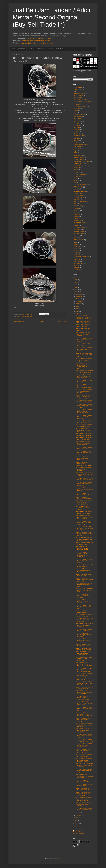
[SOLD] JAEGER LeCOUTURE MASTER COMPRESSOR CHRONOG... (84, 766)
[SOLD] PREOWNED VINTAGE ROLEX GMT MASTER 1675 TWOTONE (85, 625)
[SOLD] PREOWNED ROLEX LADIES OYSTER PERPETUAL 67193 (84, 411)
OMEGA (77, 210)
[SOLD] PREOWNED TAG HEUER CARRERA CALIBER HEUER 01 (83, 751)
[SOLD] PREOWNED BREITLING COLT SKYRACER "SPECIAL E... (84, 698)
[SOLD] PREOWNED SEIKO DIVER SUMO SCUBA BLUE (85, 435)
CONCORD (77, 138)
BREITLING (20, 317)
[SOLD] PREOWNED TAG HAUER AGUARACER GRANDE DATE (83, 376)
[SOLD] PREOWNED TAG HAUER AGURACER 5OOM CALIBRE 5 (84, 731)
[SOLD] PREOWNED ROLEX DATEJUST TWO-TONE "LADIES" (84, 771)
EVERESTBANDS (79, 157)
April (77, 314)
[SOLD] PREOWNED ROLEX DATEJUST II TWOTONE (84, 755)
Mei (77, 311)
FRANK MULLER (79, 159)
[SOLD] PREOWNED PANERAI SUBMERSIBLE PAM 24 (84, 372)
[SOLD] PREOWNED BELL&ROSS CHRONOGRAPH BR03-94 (84, 386)
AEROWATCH (78, 98)
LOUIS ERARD (78, 195)
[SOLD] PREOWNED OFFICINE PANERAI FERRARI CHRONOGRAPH (84, 714)
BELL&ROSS (78, 117)
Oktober (78, 299)
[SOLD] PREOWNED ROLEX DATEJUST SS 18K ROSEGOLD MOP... (84, 760)
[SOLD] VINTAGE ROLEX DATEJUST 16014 (83, 326)
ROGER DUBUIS (79, 234)
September (79, 301)
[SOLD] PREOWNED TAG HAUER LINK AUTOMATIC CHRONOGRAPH (84, 517)
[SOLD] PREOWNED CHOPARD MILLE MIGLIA (84, 494)
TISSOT (76, 248)
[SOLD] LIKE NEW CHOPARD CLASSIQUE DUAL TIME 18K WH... (84, 805)
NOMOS (77, 208)
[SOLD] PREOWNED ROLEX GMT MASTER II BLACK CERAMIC (84, 391)
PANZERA (77, 217)
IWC (75, 183)
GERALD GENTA (79, 164)
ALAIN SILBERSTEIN (80, 100)
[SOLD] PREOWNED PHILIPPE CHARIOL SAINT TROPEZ (84, 640)
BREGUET (77, 123)
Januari (78, 818)
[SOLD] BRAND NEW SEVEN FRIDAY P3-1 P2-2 (84, 615)
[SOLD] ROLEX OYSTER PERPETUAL (83, 678)
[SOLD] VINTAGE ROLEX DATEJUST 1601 (83, 322)
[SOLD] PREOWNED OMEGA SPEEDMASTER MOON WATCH (84, 340)
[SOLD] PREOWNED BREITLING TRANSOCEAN (84, 498)
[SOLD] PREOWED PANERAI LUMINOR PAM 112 (84, 645)
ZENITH (76, 268)
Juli (77, 306)
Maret (78, 813)
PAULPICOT (78, 221)
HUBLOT (77, 181)
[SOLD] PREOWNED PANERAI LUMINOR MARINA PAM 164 (84, 607)
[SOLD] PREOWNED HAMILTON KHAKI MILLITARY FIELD (82, 458)
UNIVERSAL (78, 255)
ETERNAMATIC (79, 155)
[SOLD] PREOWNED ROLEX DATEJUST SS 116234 (84, 439)
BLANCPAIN (78, 119)
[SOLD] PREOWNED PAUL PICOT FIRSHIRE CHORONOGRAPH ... (83, 799)
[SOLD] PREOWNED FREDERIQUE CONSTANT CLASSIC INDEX (84, 693)
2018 (76, 285)
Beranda (41, 322)
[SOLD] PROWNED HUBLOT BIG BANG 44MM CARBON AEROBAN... (84, 528)
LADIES (76, 189)
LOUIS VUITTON (79, 197)
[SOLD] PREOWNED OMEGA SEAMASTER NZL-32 (84, 422)
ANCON (76, 104)
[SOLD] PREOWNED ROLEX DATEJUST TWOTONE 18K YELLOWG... (84, 406)
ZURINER (77, 270)
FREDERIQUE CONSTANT (82, 161)
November (79, 296)
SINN (76, 242)
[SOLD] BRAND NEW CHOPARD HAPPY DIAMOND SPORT (82, 548)
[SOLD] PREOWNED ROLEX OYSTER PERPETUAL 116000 (84, 360)
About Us (50, 49)
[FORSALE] (77, 89)
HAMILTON (77, 172)
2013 (76, 823)
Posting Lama (62, 322)
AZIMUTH (77, 108)
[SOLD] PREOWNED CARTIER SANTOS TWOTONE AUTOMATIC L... (85, 620)
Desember (79, 294)
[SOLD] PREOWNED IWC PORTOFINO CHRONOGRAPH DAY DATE (83, 366)
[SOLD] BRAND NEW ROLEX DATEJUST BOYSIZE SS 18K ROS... (84, 596)
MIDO (76, 204)
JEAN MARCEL (79, 187)
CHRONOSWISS (79, 136)
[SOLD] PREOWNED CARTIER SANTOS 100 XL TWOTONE (85, 479)
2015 (76, 292)
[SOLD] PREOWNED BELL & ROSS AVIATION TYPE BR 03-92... (84, 585)
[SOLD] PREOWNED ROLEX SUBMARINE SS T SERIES (84, 741)
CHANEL (77, 132)
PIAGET (76, 225)
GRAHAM (77, 168)
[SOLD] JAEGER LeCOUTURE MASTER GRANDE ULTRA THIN (84, 590)
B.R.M (76, 110)
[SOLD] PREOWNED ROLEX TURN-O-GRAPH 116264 (84, 401)
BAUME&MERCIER (80, 115)
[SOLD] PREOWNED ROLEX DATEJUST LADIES (84, 448)
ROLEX (76, 236)
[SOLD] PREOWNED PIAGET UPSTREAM (84, 344)
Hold (76, 178)
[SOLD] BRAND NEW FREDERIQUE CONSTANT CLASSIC (84, 635)
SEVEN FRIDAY (79, 240)
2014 (76, 821)
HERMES (77, 176)
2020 (76, 280)
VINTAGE (77, 261)
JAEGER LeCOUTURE (81, 185)
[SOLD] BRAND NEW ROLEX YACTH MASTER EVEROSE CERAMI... (85, 355)
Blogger (58, 859)
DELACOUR (78, 147)
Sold (31, 317)
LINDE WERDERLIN (80, 191)
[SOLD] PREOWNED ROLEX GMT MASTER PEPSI (84, 425)
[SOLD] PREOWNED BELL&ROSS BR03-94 (83, 611)
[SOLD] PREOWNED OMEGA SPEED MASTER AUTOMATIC (84, 659)
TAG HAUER (78, 246)
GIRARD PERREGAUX (81, 166)
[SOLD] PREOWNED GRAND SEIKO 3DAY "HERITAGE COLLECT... (84, 683)
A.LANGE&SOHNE (80, 93)
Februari (78, 815)
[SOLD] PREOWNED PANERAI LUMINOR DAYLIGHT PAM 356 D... (84, 534)
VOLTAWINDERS (79, 263)
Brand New (21, 49)
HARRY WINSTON (79, 174)
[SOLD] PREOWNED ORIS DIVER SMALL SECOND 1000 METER (83, 523)
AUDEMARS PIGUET (80, 106)
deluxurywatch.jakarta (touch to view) (36, 41)
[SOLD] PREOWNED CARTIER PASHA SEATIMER (85, 565)
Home (13, 49)
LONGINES (77, 193)
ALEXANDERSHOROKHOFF (82, 102)
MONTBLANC (78, 206)
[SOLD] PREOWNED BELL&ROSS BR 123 (83, 781)
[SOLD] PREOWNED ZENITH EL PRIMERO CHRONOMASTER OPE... (84, 670)
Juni (77, 309)
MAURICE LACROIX (80, 202)
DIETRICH (77, 149)
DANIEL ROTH (78, 142)
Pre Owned (32, 49)
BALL (76, 113)
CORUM (77, 140)
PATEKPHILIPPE (79, 219)
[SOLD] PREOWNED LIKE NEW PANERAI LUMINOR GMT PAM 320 (84, 794)
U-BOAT (76, 253)
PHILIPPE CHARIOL (80, 223)
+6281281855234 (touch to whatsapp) (41, 38)
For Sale (41, 49)
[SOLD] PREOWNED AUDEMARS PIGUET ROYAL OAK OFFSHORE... (84, 664)
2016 (76, 290)
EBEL (76, 153)
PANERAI (77, 215)
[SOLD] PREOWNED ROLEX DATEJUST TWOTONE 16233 (84, 349)
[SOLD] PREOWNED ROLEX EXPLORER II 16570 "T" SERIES (84, 736)
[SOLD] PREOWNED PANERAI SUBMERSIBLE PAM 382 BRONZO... (84, 725)
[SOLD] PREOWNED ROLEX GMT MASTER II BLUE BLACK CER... (84, 484)
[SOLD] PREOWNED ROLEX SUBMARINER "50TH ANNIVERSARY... (84, 745)
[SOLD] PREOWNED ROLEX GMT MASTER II (84, 674)
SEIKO (76, 238)
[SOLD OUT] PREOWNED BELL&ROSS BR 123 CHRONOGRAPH (83, 653)
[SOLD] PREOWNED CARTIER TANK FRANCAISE (85, 688)
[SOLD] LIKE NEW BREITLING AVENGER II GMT (84, 544)
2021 (76, 277)
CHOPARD (77, 134)
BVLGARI (77, 128)
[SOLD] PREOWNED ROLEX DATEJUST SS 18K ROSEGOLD (84, 417)
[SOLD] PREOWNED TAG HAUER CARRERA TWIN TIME (84, 453)
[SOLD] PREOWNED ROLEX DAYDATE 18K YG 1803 (84, 649)
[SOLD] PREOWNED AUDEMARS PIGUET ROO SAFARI (84, 508)
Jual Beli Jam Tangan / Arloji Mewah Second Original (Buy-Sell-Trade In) (51, 17)
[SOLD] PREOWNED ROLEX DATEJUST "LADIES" (84, 630)
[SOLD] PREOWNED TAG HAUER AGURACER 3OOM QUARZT (84, 720)
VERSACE (77, 259)
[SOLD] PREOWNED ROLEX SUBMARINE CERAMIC (84, 809)
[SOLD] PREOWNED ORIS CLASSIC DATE (83, 575)
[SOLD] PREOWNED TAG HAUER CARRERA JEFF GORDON (84, 334)
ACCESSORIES (79, 96)
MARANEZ (77, 200)
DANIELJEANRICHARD (81, 144)
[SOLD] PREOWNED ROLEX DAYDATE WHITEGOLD (84, 513)
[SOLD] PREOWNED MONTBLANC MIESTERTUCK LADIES (83, 464)
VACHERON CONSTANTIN (82, 257)
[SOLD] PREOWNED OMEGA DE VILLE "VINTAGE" (84, 785)
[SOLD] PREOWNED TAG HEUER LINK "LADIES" (83, 789)
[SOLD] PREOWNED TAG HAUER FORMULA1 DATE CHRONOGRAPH (84, 443)
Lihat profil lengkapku (79, 834)
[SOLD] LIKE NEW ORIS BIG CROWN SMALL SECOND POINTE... (84, 539)
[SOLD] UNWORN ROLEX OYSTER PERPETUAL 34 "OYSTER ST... (84, 703)
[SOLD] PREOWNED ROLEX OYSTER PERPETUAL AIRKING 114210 (84, 397)
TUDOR (76, 251)
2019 (76, 282)
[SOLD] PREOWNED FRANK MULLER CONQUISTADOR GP (84, 709)
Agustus (78, 304)
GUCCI (76, 170)
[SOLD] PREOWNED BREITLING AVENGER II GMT (83, 430)
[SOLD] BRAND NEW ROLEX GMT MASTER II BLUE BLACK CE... (84, 570)
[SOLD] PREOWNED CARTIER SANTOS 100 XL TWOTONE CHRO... (85, 475)
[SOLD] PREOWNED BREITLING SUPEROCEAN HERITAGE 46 (84, 580)
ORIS (76, 212)
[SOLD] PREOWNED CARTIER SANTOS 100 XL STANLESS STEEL (85, 503)
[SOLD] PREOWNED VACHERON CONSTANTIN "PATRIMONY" (84, 776)
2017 (76, 287)
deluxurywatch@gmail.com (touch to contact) (35, 43)
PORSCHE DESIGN (80, 227)
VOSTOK (77, 265)
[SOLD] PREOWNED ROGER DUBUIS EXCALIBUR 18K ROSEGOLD (84, 469)
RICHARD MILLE (79, 232)
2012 (76, 826)
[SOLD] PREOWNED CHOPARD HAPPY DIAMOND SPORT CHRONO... (82, 555)
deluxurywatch (79, 831)
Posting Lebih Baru (18, 322)
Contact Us (59, 49)
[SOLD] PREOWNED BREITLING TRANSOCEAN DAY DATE (84, 489)
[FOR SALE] (78, 87)
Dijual (76, 151)
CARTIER (77, 130)
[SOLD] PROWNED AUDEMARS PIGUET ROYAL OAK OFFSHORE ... (84, 317)
